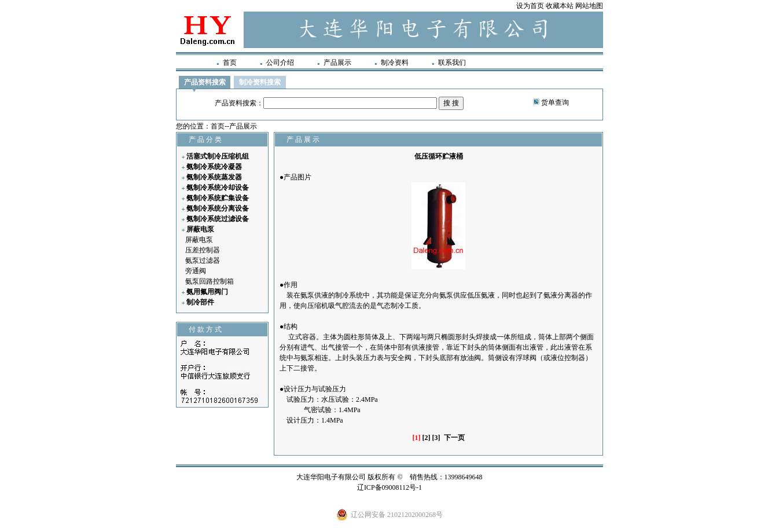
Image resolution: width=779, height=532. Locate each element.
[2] (427, 438)
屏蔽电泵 (200, 229)
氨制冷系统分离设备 (218, 208)
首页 (230, 63)
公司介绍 (280, 63)
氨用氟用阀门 (207, 292)
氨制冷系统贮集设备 (218, 198)
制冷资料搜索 (260, 82)
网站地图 (589, 6)
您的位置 (190, 126)
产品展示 (337, 63)
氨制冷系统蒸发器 (214, 177)
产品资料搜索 (205, 82)
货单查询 (555, 102)
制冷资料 (395, 63)
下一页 (454, 438)
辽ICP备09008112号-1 (390, 487)
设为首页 (530, 6)
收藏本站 (560, 6)
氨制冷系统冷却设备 (218, 188)
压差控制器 (203, 250)
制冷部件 (200, 302)
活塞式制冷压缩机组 (218, 156)
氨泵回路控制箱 (210, 281)
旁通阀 (196, 271)
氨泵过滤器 (203, 261)
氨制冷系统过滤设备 (218, 219)
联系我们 (452, 63)
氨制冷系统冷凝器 (214, 167)
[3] (436, 438)
